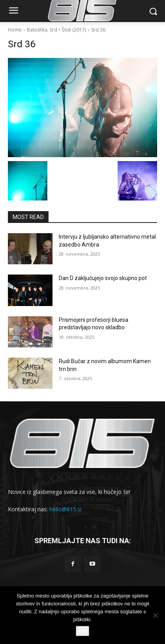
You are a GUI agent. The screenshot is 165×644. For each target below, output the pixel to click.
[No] (155, 615)
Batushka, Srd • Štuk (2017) (56, 30)
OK (83, 631)
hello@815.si (65, 509)
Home (15, 30)
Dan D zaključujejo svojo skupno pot (103, 278)
